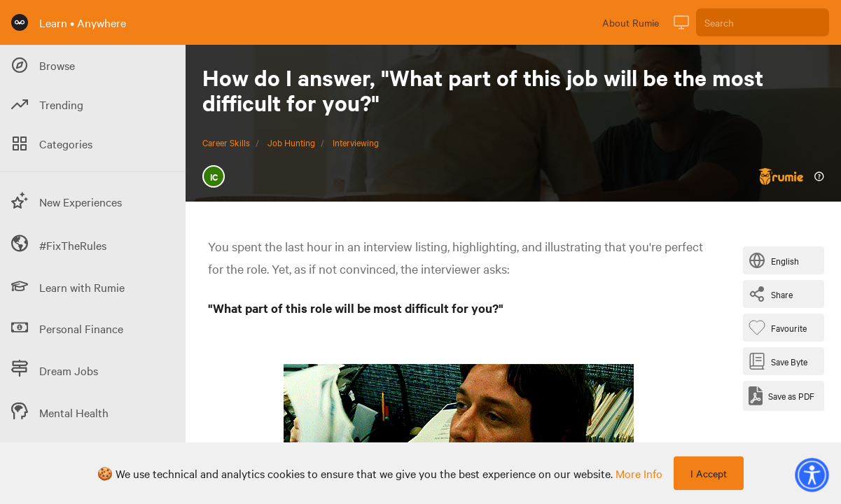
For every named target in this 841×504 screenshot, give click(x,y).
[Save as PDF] (781, 396)
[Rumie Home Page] (20, 22)
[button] (812, 475)
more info (639, 473)
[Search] (763, 22)
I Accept (709, 473)
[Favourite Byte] (780, 328)
